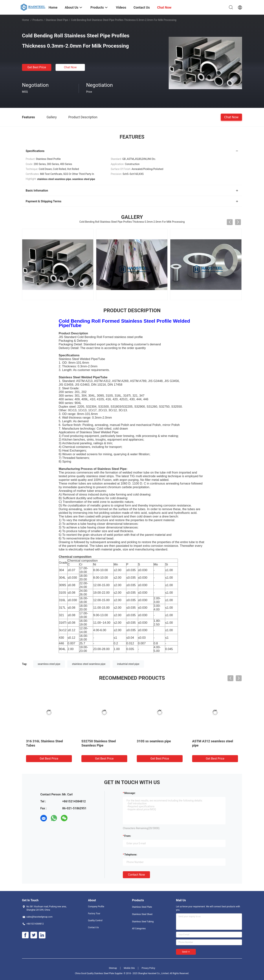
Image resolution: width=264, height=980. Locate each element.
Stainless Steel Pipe (57, 20)
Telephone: (131, 855)
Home (25, 20)
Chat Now (70, 67)
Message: (130, 793)
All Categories (139, 929)
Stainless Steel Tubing (143, 922)
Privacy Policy (148, 968)
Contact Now (136, 875)
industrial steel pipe (128, 664)
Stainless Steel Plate (142, 907)
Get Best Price (37, 67)
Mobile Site (129, 968)
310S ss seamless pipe (154, 741)
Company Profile (96, 907)
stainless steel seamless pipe (89, 664)
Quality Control (95, 920)
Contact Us (93, 927)
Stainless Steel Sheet (142, 914)
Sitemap (113, 968)
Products (38, 20)
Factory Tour (94, 914)
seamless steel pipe (49, 664)
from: (128, 836)
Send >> (186, 952)
